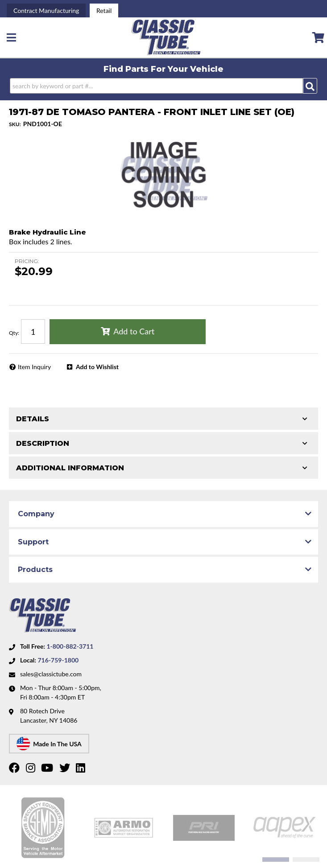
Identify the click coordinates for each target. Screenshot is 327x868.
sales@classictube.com (51, 674)
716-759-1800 (58, 660)
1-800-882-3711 (70, 646)
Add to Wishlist (97, 367)
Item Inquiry (34, 367)
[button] (163, 86)
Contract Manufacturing (46, 10)
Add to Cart (134, 331)
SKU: (15, 124)
